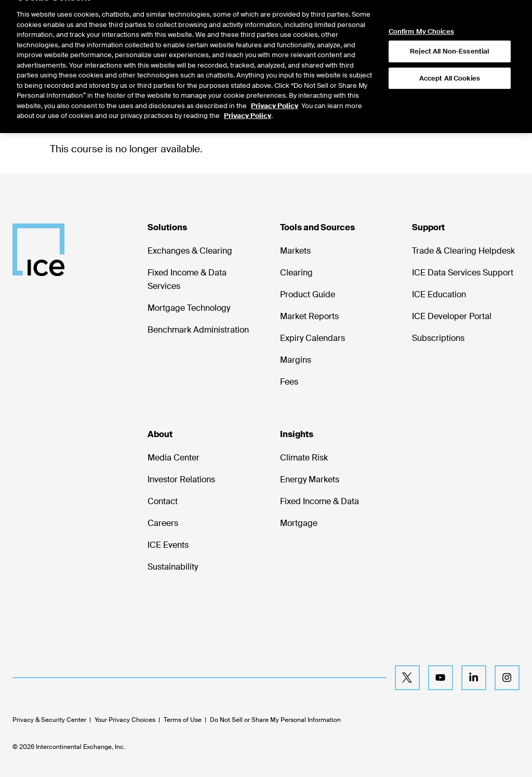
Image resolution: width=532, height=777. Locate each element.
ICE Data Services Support (463, 273)
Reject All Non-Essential (449, 41)
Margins (296, 360)
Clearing (296, 273)
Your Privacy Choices (125, 720)
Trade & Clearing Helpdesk (463, 251)
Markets (295, 251)
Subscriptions (438, 338)
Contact (163, 501)
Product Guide (308, 294)
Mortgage (299, 523)
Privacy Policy (275, 95)
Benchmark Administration (198, 330)
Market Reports (309, 316)
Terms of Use (183, 720)
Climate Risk (304, 458)
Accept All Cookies (450, 68)
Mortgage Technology (189, 308)
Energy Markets (310, 479)
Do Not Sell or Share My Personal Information (275, 720)
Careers (163, 523)
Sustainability (173, 567)
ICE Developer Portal (452, 316)
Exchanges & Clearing (190, 251)
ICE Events (168, 545)
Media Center (174, 458)
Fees (289, 382)
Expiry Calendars (312, 338)
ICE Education (439, 294)
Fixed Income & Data (320, 501)
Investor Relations (181, 479)
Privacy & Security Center (49, 720)
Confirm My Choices (421, 21)
